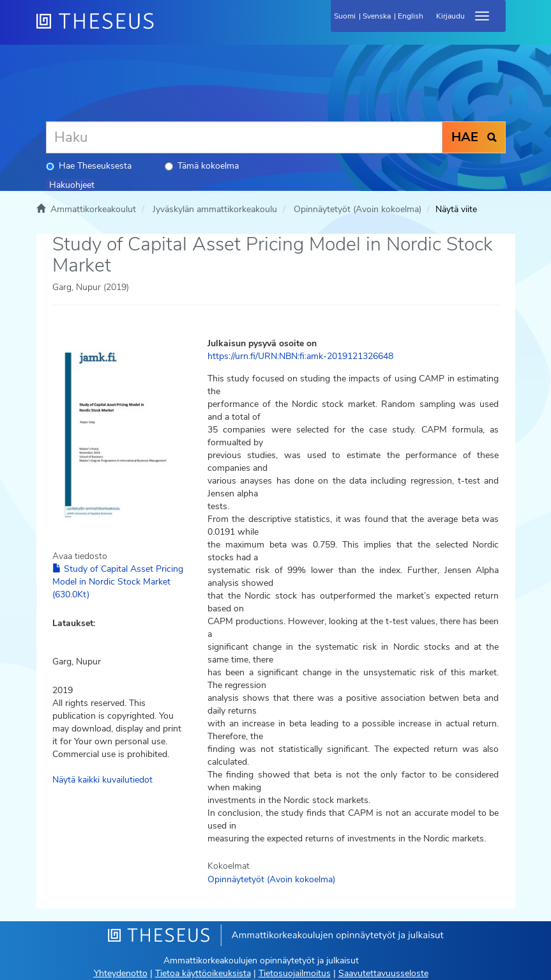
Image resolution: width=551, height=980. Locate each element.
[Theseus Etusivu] (164, 29)
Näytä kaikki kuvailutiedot (102, 780)
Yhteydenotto (121, 973)
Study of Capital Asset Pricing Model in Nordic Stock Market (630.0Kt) (118, 582)
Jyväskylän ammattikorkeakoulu (215, 209)
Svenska (377, 16)
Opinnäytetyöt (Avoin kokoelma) (358, 209)
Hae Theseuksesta (89, 166)
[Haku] (244, 137)
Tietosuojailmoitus (295, 973)
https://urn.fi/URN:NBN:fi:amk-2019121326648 (300, 356)
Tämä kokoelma (202, 166)
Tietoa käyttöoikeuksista (203, 973)
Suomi (345, 16)
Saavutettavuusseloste (383, 973)
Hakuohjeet (72, 185)
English (411, 16)
